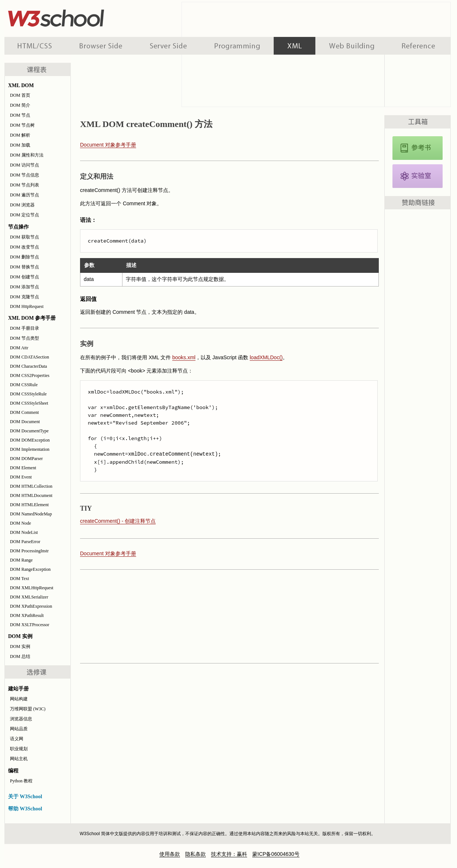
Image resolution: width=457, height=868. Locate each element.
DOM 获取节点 (25, 237)
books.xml (184, 357)
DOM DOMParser (26, 459)
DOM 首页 (20, 95)
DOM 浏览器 (22, 205)
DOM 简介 (20, 105)
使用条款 (170, 854)
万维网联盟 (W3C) (28, 709)
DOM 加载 (20, 145)
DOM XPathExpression (31, 606)
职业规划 (19, 749)
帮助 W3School (25, 809)
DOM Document (25, 422)
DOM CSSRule (24, 385)
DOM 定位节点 (25, 215)
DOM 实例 (20, 646)
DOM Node (20, 523)
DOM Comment (24, 412)
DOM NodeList (24, 532)
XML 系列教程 (295, 46)
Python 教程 (21, 781)
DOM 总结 (20, 656)
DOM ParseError (25, 542)
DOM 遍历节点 (25, 195)
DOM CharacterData (28, 366)
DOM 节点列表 (25, 185)
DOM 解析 (20, 135)
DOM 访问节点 (25, 165)
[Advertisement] (228, 616)
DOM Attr (19, 348)
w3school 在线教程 (73, 17)
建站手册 (352, 46)
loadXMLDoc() (266, 357)
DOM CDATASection (30, 357)
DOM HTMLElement (29, 505)
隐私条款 (195, 854)
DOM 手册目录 (25, 328)
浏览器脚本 (101, 46)
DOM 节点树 (22, 125)
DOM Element (23, 468)
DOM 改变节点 (25, 247)
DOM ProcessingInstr (29, 551)
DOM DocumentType (29, 431)
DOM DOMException (30, 440)
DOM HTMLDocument (31, 495)
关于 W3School (25, 797)
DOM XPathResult (27, 615)
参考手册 (419, 46)
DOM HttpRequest (27, 306)
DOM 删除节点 (25, 257)
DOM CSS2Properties (30, 375)
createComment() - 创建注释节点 (118, 521)
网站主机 (19, 759)
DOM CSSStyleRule (28, 394)
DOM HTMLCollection (31, 486)
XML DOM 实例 (418, 176)
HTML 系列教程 (35, 46)
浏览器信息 (21, 719)
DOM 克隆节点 (25, 297)
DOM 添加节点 (25, 287)
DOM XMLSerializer (29, 597)
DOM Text (20, 579)
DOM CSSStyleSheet (29, 403)
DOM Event (21, 477)
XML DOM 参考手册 (418, 148)
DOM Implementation (30, 449)
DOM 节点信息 (25, 175)
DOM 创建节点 (25, 277)
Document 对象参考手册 (108, 145)
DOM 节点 (20, 115)
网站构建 (19, 699)
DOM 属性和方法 (27, 155)
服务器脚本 (168, 46)
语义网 (17, 739)
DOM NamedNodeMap (31, 514)
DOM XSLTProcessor (30, 625)
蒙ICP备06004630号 (276, 854)
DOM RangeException (30, 569)
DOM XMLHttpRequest (32, 588)
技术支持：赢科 (229, 854)
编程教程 (237, 46)
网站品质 (19, 729)
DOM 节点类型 (25, 338)
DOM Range (21, 560)
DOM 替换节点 (25, 267)
